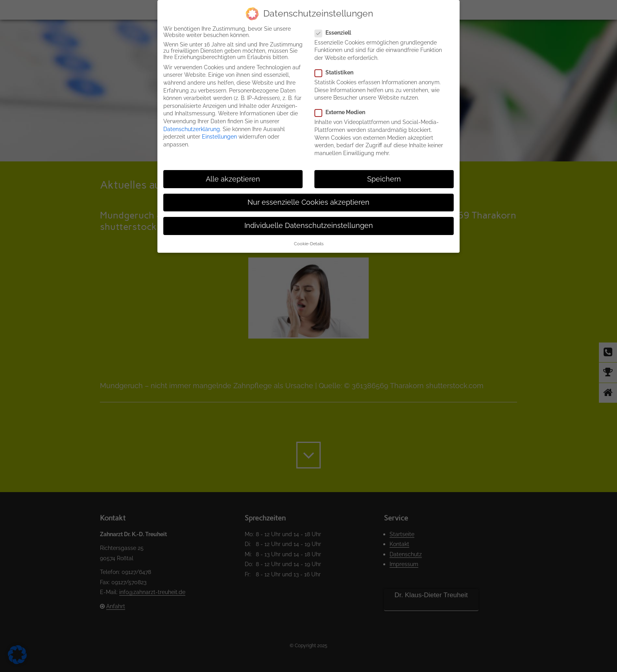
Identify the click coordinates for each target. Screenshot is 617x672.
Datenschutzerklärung (192, 129)
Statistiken (337, 72)
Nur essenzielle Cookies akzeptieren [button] (308, 202)
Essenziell (336, 33)
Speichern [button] (384, 179)
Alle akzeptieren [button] (233, 179)
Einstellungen (219, 137)
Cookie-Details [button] (309, 244)
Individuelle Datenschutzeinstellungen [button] (309, 226)
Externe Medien (343, 112)
